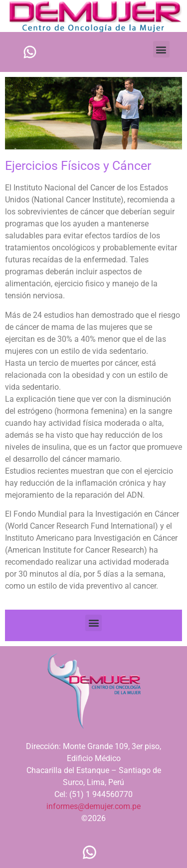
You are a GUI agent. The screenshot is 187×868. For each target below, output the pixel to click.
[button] (161, 49)
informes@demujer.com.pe (93, 806)
